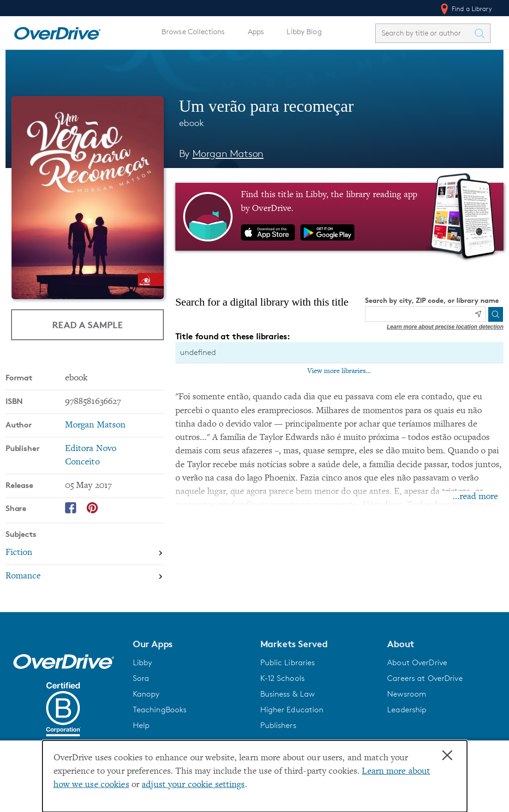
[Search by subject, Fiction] (85, 553)
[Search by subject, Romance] (85, 576)
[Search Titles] (482, 33)
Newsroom (407, 694)
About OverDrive (417, 662)
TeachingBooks (160, 710)
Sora (141, 678)
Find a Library (465, 9)
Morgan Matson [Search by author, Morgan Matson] (228, 153)
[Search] (496, 314)
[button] (191, 644)
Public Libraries (288, 662)
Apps (256, 32)
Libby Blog (304, 32)
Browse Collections (193, 32)
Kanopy (146, 694)
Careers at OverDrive (425, 678)
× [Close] (447, 756)
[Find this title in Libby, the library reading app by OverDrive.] (339, 217)
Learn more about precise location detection (445, 327)
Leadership (407, 710)
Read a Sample (87, 325)
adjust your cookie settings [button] (193, 785)
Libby (143, 662)
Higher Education (292, 710)
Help (141, 725)
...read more (475, 497)
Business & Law (288, 694)
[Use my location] (478, 314)
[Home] (57, 31)
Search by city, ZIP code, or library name (432, 300)
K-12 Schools (282, 678)
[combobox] (425, 33)
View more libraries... (339, 371)
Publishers (278, 725)
